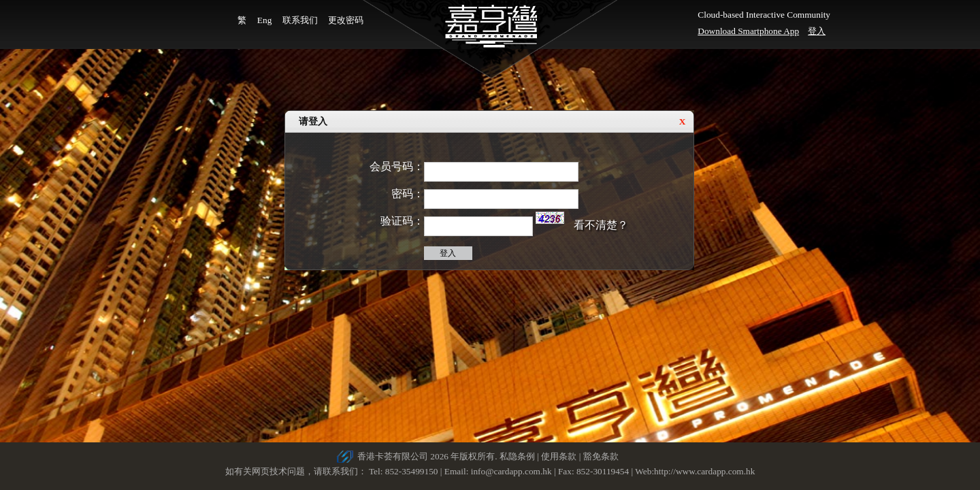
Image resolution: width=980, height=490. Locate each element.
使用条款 (559, 456)
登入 (817, 31)
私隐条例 (517, 456)
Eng (264, 20)
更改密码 (346, 20)
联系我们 (300, 20)
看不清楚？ (601, 225)
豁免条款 (601, 456)
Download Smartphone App (748, 31)
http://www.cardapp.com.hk (704, 471)
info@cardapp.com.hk (512, 471)
